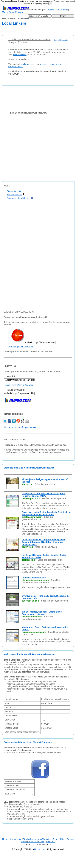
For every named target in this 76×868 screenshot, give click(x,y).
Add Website (16, 839)
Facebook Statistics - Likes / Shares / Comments (28, 742)
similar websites (28, 64)
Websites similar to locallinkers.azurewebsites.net (29, 468)
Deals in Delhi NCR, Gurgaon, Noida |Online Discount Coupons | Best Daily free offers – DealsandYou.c (44, 542)
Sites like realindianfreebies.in (38, 618)
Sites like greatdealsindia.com (38, 518)
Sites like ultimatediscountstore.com (41, 581)
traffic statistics (20, 55)
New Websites (44, 839)
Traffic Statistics (15, 195)
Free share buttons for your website (20, 427)
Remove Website (36, 842)
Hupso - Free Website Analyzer (19, 385)
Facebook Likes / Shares (20, 198)
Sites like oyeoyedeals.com (55, 601)
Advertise (51, 842)
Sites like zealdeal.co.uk (50, 560)
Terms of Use (59, 839)
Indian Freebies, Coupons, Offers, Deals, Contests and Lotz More (42, 613)
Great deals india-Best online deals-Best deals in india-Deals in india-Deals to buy (46, 513)
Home (5, 839)
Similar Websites (15, 191)
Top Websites (29, 839)
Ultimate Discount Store (34, 578)
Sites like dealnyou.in (46, 547)
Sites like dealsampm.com (53, 498)
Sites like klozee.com (46, 484)
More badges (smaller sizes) (21, 347)
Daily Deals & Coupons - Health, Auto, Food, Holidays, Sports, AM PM (44, 495)
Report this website (61, 40)
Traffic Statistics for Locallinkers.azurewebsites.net (30, 654)
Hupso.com (40, 849)
